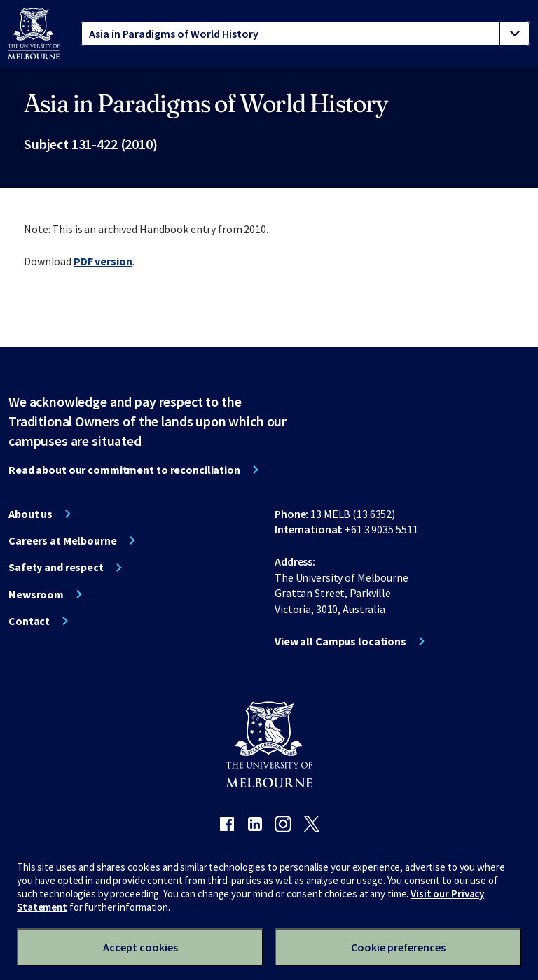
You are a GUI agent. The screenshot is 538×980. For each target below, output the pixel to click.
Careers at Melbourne (63, 540)
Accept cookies (140, 947)
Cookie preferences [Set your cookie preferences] (398, 947)
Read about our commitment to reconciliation (124, 470)
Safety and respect (56, 567)
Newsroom (36, 594)
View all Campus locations (340, 641)
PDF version (103, 261)
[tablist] (305, 34)
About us (30, 514)
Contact (29, 621)
